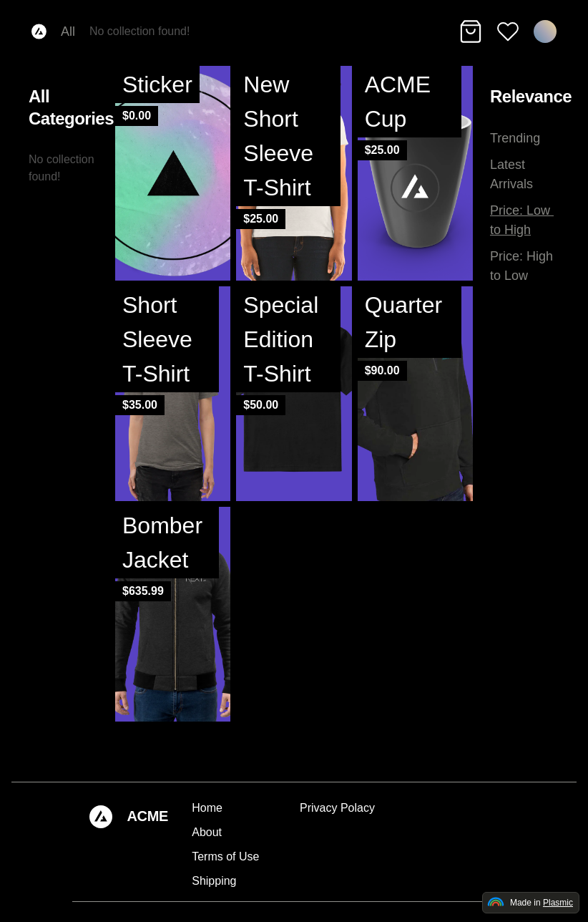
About (207, 832)
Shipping (214, 881)
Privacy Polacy (337, 808)
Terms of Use (225, 857)
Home (207, 808)
